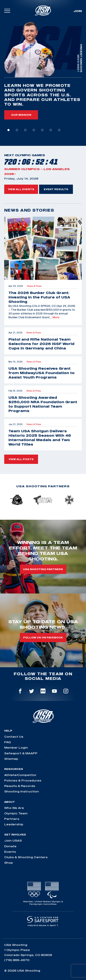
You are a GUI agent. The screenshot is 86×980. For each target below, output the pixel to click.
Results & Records (20, 786)
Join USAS (13, 840)
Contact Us (14, 737)
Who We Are (14, 808)
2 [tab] (17, 130)
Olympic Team (16, 813)
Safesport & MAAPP (21, 753)
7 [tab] (59, 130)
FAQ (8, 742)
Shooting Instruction (22, 791)
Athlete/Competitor (20, 775)
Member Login (16, 748)
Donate (10, 846)
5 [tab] (42, 130)
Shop (9, 863)
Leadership (14, 824)
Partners (12, 819)
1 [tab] (8, 130)
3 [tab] (25, 130)
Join (78, 11)
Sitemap (11, 759)
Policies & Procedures (23, 780)
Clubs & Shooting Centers (26, 857)
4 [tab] (34, 130)
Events (10, 852)
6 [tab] (51, 130)
